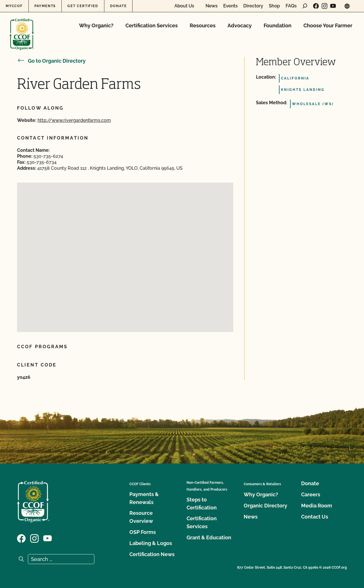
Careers (311, 494)
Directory (253, 6)
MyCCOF (14, 6)
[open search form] (305, 6)
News (212, 6)
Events (230, 6)
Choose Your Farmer (328, 25)
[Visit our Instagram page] (324, 6)
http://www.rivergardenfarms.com (74, 120)
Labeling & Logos (151, 543)
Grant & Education (209, 537)
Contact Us (315, 517)
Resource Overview (141, 517)
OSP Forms (143, 532)
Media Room (317, 506)
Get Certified (83, 6)
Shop (274, 6)
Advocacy (240, 25)
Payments (45, 6)
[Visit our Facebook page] (316, 6)
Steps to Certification (202, 504)
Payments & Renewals (144, 498)
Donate (118, 6)
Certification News (152, 554)
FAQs (291, 6)
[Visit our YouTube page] (333, 6)
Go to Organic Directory (51, 61)
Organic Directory (265, 506)
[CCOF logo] (22, 28)
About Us (184, 6)
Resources (203, 25)
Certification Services (152, 25)
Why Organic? (96, 25)
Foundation (278, 25)
